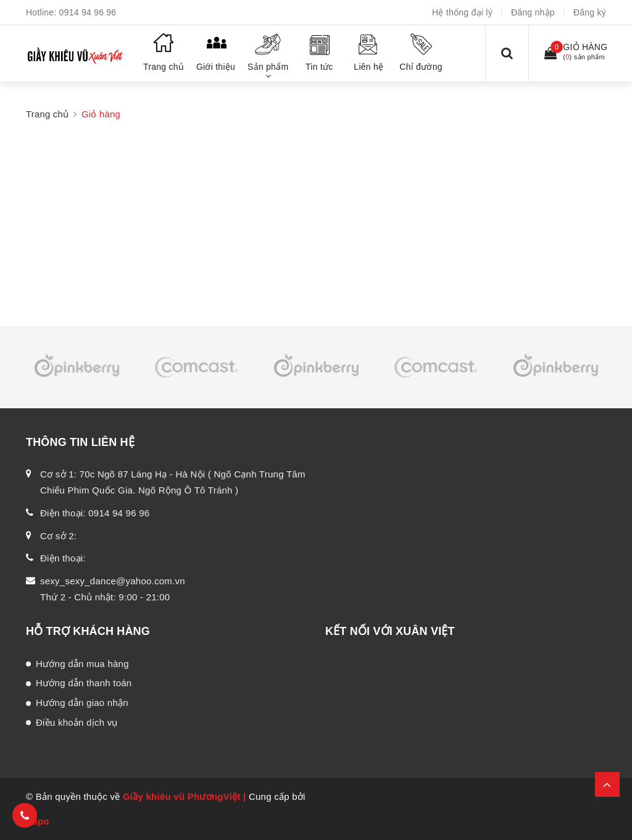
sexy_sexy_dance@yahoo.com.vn (113, 581)
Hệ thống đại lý (462, 12)
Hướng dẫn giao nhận (82, 703)
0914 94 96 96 (88, 12)
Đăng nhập (533, 12)
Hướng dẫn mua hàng (82, 664)
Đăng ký (590, 12)
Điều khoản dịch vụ (77, 722)
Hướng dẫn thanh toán (84, 683)
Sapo (38, 821)
